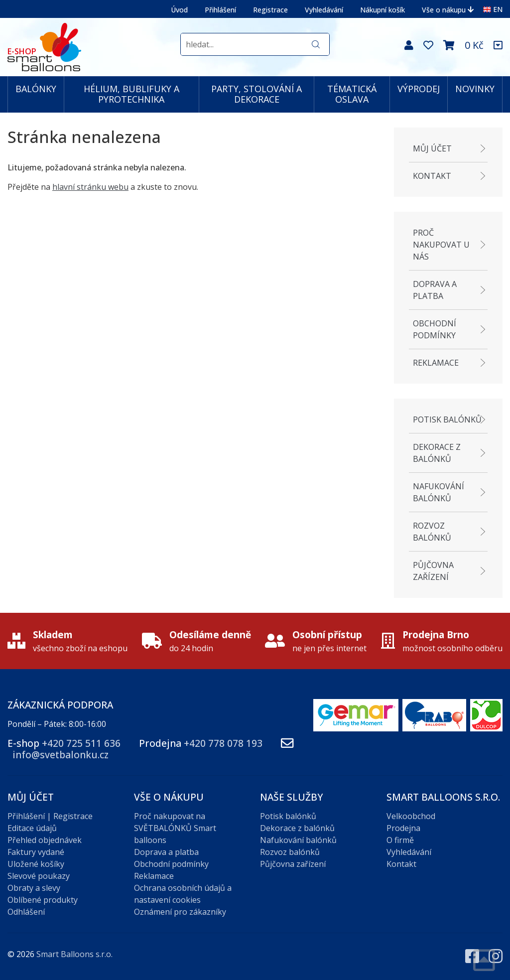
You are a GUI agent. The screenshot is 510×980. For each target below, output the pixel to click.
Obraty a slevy (34, 888)
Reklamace (436, 363)
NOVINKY (475, 89)
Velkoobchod (411, 816)
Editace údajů (32, 828)
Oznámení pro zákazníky (180, 912)
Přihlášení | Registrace (50, 816)
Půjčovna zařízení (433, 571)
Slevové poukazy (39, 876)
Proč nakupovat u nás (441, 245)
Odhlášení (26, 912)
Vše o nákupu (448, 10)
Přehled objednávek (45, 840)
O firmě (400, 840)
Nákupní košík (382, 10)
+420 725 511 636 (81, 743)
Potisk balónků (447, 420)
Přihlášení (220, 10)
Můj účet (432, 148)
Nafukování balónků (439, 492)
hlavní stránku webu (90, 187)
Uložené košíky (36, 864)
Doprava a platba (435, 290)
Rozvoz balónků (432, 532)
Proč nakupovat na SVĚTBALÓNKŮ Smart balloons (175, 828)
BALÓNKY (36, 89)
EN (493, 9)
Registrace (270, 10)
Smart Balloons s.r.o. (74, 954)
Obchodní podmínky (435, 329)
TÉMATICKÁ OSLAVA (352, 94)
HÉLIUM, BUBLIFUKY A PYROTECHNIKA (131, 94)
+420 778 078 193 (223, 743)
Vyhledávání (324, 10)
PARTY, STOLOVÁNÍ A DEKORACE (256, 94)
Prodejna (403, 828)
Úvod (179, 10)
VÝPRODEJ (419, 89)
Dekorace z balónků (437, 453)
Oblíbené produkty (43, 900)
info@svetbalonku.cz (61, 755)
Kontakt (432, 176)
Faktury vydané (36, 852)
